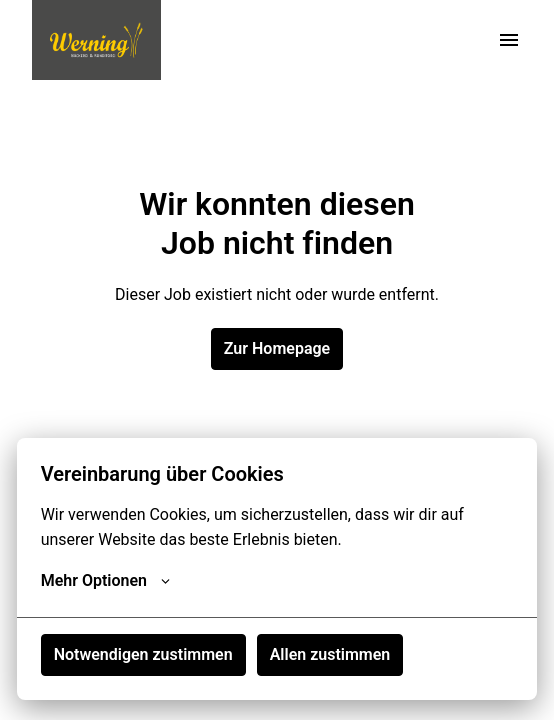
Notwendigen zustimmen (143, 654)
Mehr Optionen (105, 581)
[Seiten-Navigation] (509, 40)
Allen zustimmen (330, 654)
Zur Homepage (277, 348)
